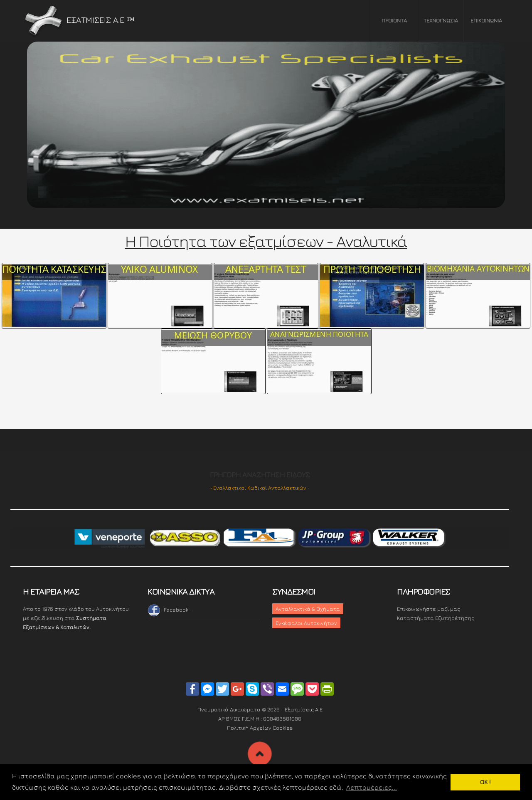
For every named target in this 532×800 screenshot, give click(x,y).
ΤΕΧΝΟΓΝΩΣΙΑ (441, 20)
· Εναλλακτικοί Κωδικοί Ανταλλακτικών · (260, 488)
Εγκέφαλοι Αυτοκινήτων (306, 623)
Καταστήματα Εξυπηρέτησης (436, 618)
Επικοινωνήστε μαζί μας (429, 609)
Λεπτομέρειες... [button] (372, 787)
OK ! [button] (485, 782)
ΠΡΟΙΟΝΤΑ (394, 20)
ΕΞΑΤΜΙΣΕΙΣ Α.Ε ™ (79, 20)
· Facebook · (169, 610)
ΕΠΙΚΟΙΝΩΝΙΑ (486, 20)
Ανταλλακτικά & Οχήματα (308, 609)
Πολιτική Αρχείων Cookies (260, 728)
